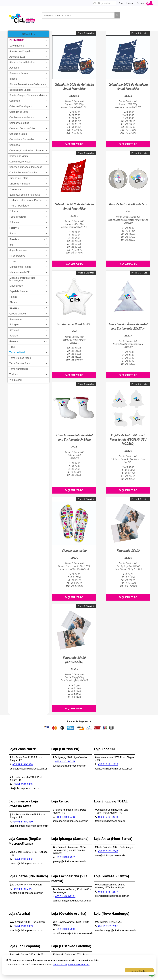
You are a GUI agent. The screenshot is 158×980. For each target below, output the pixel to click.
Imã (11, 245)
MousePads (16, 286)
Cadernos (15, 101)
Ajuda (131, 3)
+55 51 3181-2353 (23, 784)
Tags (12, 347)
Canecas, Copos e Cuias (22, 129)
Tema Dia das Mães (20, 358)
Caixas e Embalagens (21, 106)
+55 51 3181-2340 (65, 929)
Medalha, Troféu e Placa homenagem (22, 279)
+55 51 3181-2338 (23, 764)
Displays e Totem (19, 178)
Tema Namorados (19, 369)
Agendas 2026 (17, 57)
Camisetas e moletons (22, 117)
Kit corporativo (17, 256)
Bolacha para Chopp (20, 90)
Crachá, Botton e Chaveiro (23, 173)
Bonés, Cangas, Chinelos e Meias (27, 95)
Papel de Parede (19, 291)
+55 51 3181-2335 (108, 926)
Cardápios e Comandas (22, 139)
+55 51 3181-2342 (108, 851)
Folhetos (14, 222)
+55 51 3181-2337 (108, 892)
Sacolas (28, 341)
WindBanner (16, 380)
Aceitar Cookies (139, 971)
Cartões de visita (19, 156)
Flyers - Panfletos (19, 206)
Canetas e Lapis (18, 134)
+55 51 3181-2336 (65, 817)
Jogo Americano (18, 250)
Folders (14, 211)
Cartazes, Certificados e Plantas (27, 151)
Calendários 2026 (19, 112)
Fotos (13, 234)
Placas (13, 302)
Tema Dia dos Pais (20, 363)
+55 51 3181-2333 (23, 859)
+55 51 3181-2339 (23, 926)
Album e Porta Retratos (22, 62)
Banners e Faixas (19, 73)
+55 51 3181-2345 (108, 817)
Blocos (13, 79)
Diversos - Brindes (20, 184)
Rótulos (14, 336)
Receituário (16, 319)
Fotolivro (28, 228)
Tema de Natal (17, 352)
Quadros (28, 308)
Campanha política (19, 123)
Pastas (13, 297)
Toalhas (14, 374)
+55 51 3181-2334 (108, 764)
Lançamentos (17, 46)
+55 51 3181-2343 (23, 889)
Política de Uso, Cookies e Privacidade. (71, 965)
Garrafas (28, 239)
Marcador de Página (20, 267)
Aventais (14, 68)
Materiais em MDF (19, 272)
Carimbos (15, 145)
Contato (140, 3)
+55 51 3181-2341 (65, 896)
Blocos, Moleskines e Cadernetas (28, 84)
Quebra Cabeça (18, 314)
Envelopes (15, 189)
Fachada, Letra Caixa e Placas (25, 200)
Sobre (122, 3)
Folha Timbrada (18, 217)
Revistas (14, 330)
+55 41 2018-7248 (65, 762)
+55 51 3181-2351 (65, 857)
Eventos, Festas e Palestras (25, 195)
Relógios (14, 325)
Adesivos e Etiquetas (21, 51)
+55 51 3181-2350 (23, 822)
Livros (13, 261)
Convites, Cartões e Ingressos (26, 167)
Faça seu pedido (74, 144)
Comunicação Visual (20, 162)
